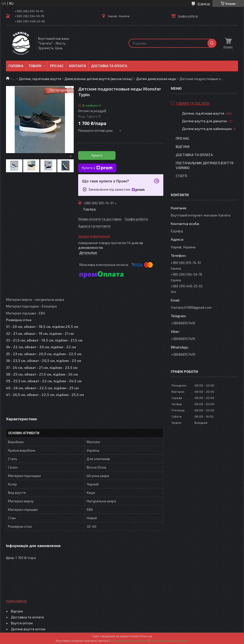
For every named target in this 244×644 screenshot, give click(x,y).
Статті (182, 176)
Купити (97, 155)
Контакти (77, 66)
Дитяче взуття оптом (28, 629)
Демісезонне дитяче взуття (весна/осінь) (98, 79)
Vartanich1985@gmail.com (191, 307)
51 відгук (204, 3)
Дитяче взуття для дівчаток (205, 121)
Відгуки (183, 147)
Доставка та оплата (109, 66)
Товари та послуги (193, 103)
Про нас (57, 66)
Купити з (97, 168)
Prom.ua (146, 636)
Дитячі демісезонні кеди (156, 79)
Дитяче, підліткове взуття (40, 79)
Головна (16, 66)
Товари (35, 66)
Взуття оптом (22, 623)
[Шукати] (212, 43)
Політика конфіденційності (169, 641)
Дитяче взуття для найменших (207, 129)
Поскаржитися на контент (129, 641)
